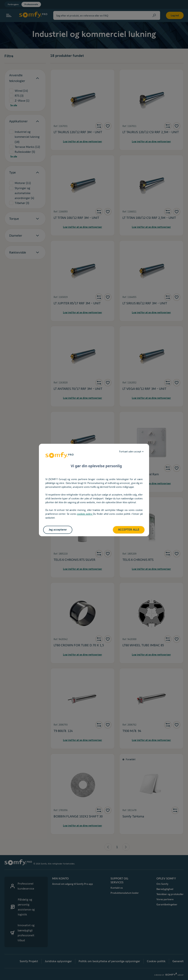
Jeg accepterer (58, 530)
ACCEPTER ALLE (129, 530)
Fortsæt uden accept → (131, 451)
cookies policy (85, 514)
